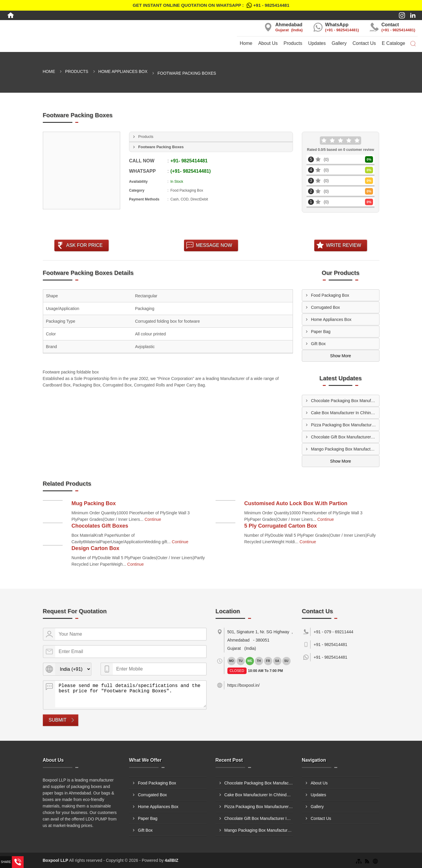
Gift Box (318, 344)
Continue (153, 519)
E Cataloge (394, 43)
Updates (317, 43)
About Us (268, 43)
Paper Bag (321, 332)
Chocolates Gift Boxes (100, 526)
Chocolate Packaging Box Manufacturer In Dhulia (345, 401)
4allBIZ (172, 860)
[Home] (11, 15)
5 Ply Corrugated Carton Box (281, 526)
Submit (58, 720)
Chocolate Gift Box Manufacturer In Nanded (345, 437)
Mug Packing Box (94, 503)
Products (293, 43)
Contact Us (364, 43)
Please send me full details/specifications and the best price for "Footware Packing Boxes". (131, 694)
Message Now (214, 245)
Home (246, 43)
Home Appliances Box (123, 71)
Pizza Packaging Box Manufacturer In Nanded (345, 425)
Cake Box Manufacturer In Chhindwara (345, 413)
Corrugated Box (325, 307)
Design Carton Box (95, 548)
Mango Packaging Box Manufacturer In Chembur (345, 449)
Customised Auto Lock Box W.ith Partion (296, 503)
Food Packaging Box (330, 295)
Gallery (339, 43)
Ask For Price (84, 245)
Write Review (344, 245)
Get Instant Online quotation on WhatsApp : (211, 5)
